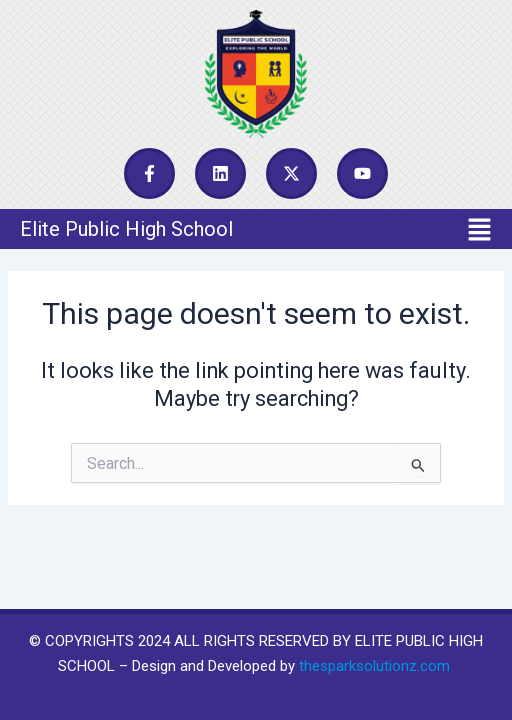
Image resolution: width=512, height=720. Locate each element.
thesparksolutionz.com (374, 666)
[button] (256, 229)
